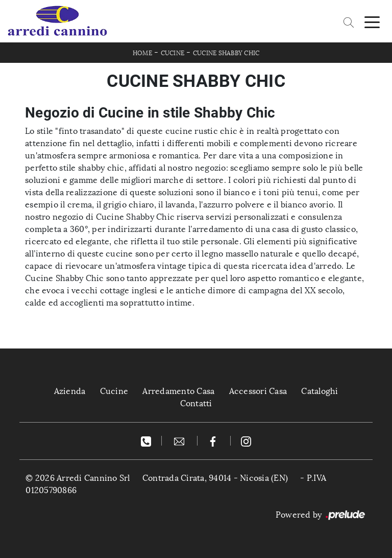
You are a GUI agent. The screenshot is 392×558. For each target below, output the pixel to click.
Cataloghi (320, 391)
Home (142, 53)
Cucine (173, 53)
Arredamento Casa (178, 391)
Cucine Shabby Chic (226, 53)
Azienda (70, 391)
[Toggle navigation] (372, 21)
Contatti (196, 403)
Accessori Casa (258, 391)
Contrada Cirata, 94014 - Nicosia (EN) (215, 478)
